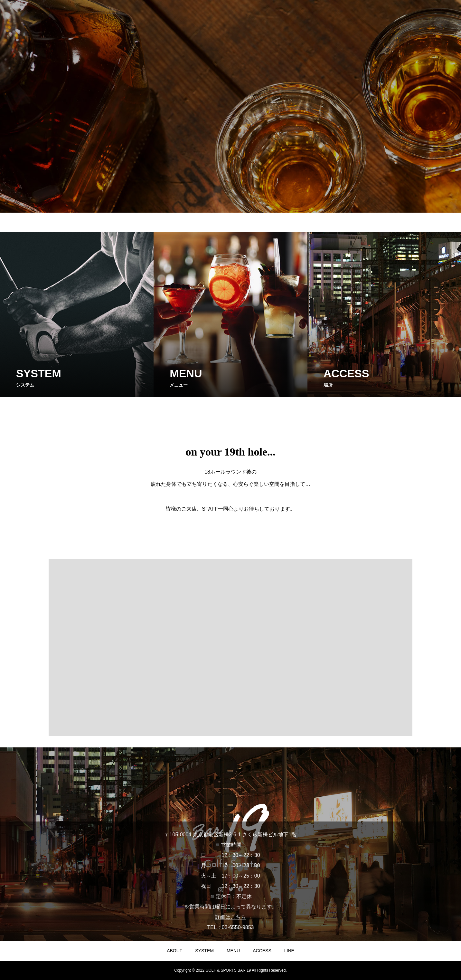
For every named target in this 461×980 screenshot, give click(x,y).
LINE (289, 951)
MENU (233, 951)
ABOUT (174, 951)
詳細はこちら (230, 917)
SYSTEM (204, 951)
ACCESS (262, 951)
